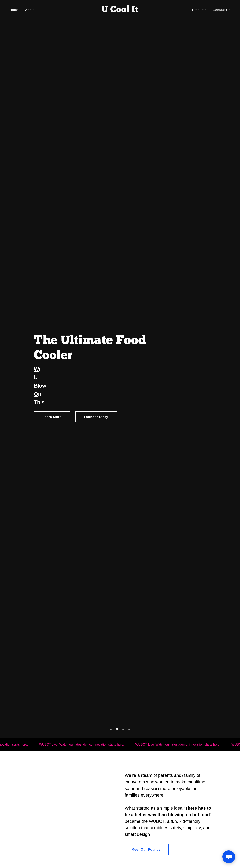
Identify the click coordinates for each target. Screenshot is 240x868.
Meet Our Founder (147, 849)
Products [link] (199, 10)
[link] (120, 11)
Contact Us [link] (222, 10)
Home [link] (14, 10)
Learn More (52, 417)
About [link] (30, 10)
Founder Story (96, 417)
